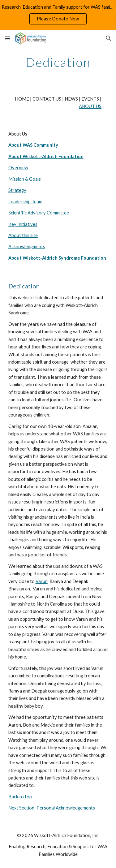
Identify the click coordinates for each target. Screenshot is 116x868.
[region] (58, 15)
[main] (58, 62)
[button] (7, 38)
